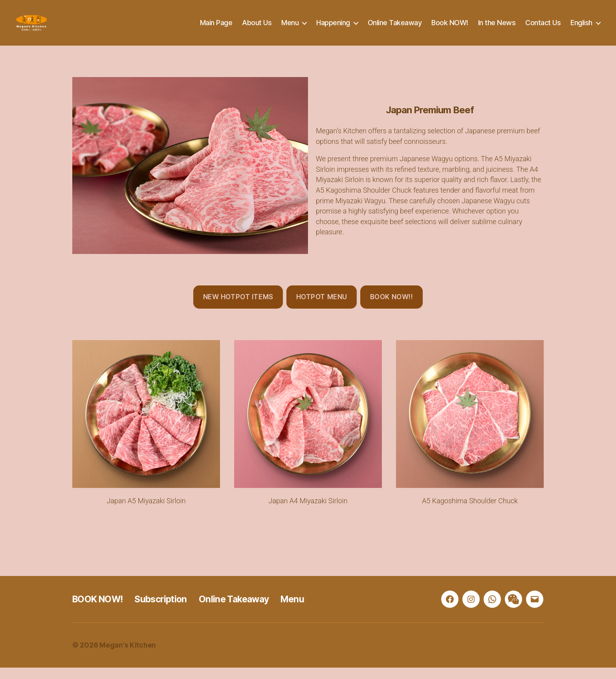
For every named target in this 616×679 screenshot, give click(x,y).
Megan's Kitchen (128, 657)
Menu (290, 29)
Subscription (167, 611)
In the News (497, 29)
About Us (257, 29)
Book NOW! (450, 29)
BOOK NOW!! (392, 309)
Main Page (216, 29)
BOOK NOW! (100, 611)
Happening (333, 29)
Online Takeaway (395, 29)
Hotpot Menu (322, 309)
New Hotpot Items (238, 309)
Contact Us (543, 29)
